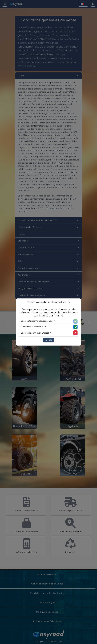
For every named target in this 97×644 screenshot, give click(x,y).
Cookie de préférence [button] (34, 326)
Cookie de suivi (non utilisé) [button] (36, 333)
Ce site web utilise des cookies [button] (49, 302)
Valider (48, 340)
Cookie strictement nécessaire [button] (38, 321)
